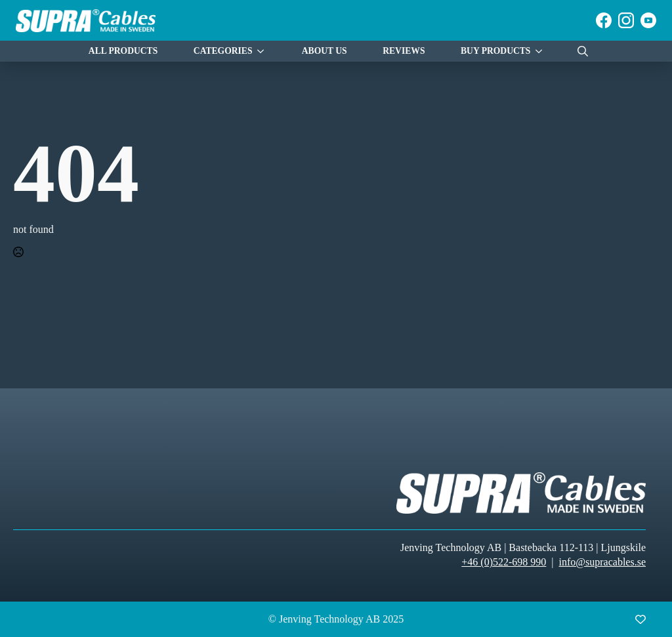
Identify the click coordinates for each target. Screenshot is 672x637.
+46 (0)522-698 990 (504, 562)
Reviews (404, 51)
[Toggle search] (583, 51)
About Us (325, 51)
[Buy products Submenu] (542, 51)
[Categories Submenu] (264, 51)
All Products (123, 51)
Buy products (495, 51)
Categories (223, 51)
